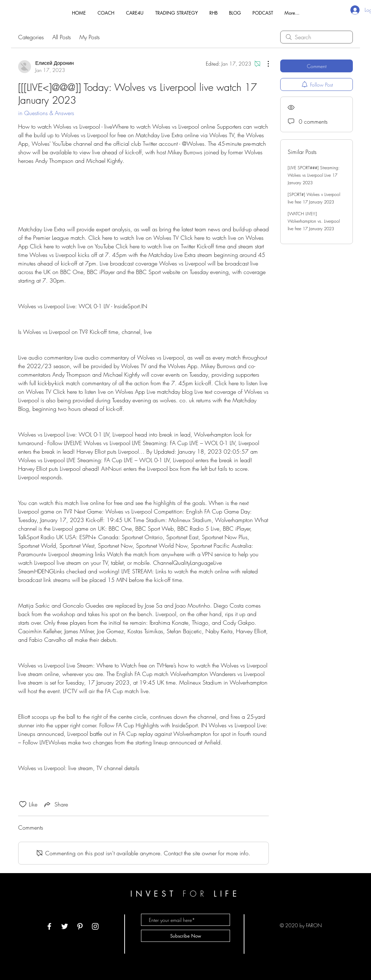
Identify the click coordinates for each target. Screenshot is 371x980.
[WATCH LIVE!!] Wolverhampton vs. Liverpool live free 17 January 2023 (314, 221)
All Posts (62, 37)
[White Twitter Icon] (65, 926)
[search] (317, 37)
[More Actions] (265, 64)
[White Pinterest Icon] (80, 926)
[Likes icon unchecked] (23, 804)
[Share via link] (56, 804)
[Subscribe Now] (185, 936)
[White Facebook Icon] (49, 926)
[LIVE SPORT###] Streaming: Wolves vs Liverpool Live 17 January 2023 (314, 175)
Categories (31, 37)
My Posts (90, 37)
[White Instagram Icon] (95, 926)
